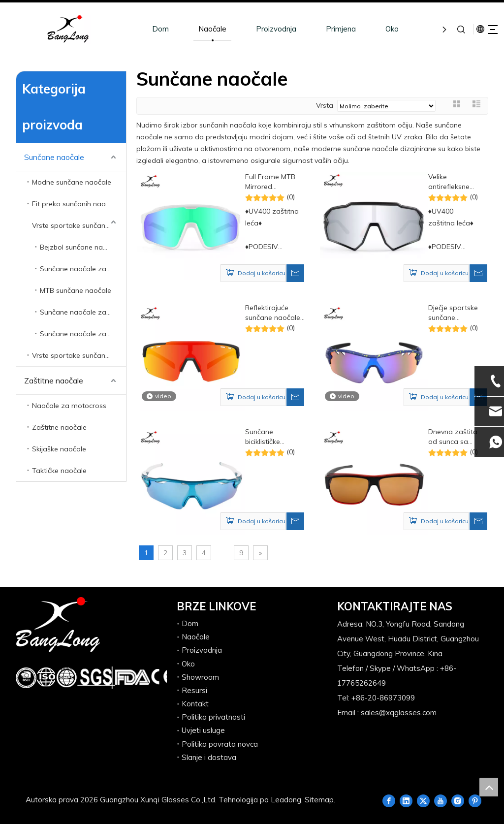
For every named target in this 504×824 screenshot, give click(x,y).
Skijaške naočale (59, 449)
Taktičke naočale (59, 471)
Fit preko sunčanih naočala (76, 204)
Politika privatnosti (213, 717)
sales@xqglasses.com (399, 713)
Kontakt (195, 704)
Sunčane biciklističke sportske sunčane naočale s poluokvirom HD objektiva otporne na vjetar (274, 437)
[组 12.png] (94, 678)
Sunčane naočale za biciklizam (83, 269)
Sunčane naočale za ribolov (83, 312)
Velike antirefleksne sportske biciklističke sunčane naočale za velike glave (449, 182)
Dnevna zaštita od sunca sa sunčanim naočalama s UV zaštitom (453, 437)
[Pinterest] (475, 800)
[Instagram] (458, 800)
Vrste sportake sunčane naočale (79, 225)
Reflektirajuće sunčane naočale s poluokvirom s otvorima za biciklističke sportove (273, 313)
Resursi (194, 690)
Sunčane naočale (54, 157)
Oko (377, 29)
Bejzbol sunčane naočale (80, 247)
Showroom (200, 677)
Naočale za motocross (69, 406)
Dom (145, 29)
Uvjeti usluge (203, 730)
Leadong (286, 800)
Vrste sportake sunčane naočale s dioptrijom (79, 355)
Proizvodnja (261, 29)
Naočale (197, 29)
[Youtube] (441, 800)
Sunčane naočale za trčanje (83, 334)
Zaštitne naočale (54, 380)
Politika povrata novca (220, 744)
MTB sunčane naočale (76, 290)
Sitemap (319, 800)
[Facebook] (389, 800)
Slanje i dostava (209, 757)
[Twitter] (423, 800)
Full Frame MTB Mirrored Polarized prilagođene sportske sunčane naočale (274, 182)
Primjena (326, 29)
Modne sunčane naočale (72, 182)
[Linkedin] (406, 800)
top (489, 787)
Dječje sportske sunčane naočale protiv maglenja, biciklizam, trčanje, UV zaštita (453, 313)
